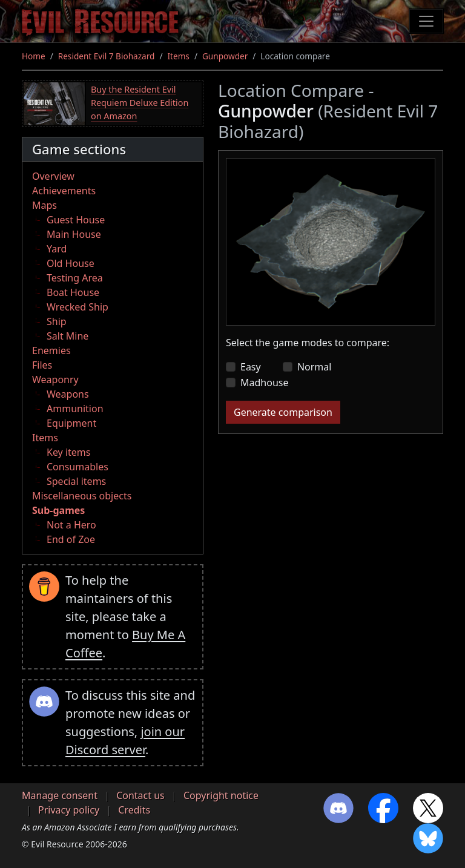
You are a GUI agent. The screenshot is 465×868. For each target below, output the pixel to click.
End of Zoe (71, 539)
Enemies (51, 350)
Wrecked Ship (77, 307)
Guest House (76, 220)
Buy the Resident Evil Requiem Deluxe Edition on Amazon (140, 102)
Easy (251, 367)
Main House (74, 234)
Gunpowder (225, 56)
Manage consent (60, 795)
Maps (45, 205)
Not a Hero (71, 525)
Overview (53, 176)
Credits (134, 810)
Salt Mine (68, 336)
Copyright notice (221, 795)
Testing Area (75, 278)
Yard (57, 249)
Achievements (64, 191)
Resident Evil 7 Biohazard (107, 56)
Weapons (68, 394)
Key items (68, 452)
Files (42, 365)
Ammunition (75, 409)
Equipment (71, 423)
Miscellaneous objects (82, 496)
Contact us (140, 795)
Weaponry (55, 380)
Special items (76, 481)
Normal (315, 367)
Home (34, 56)
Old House (71, 263)
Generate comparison (283, 412)
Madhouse (264, 383)
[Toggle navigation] (426, 21)
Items (178, 56)
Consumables (77, 467)
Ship (57, 321)
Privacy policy (69, 810)
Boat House (73, 292)
